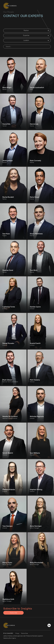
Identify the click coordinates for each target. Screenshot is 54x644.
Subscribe (13, 613)
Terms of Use (24, 633)
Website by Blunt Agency (10, 638)
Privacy (17, 633)
